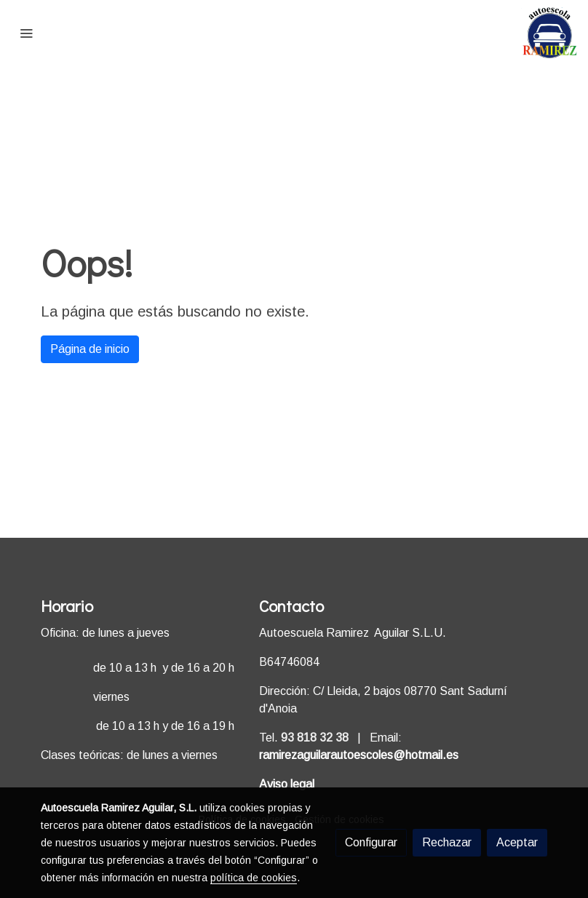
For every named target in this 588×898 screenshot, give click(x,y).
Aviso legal (287, 784)
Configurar (371, 842)
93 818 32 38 (315, 738)
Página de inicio (90, 349)
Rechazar (447, 842)
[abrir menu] (26, 33)
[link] (550, 33)
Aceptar (517, 842)
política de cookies (254, 878)
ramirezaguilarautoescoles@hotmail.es (359, 755)
